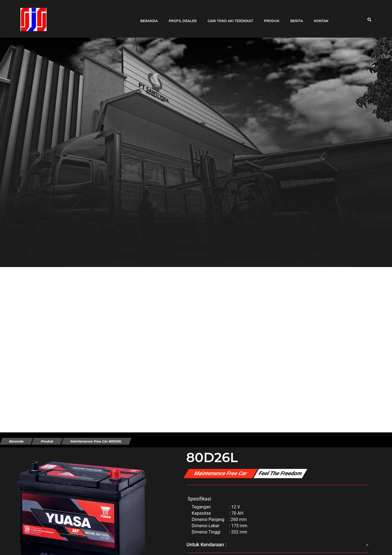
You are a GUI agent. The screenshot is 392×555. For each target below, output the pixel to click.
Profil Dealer (181, 17)
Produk (270, 17)
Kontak (319, 17)
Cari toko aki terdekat (228, 17)
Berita (295, 17)
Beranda (147, 17)
